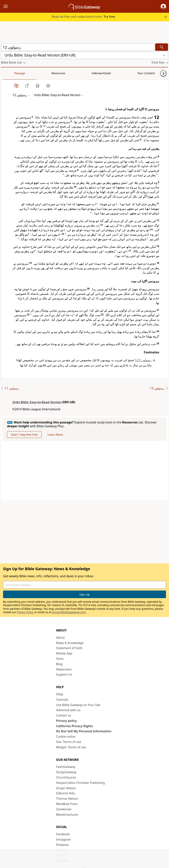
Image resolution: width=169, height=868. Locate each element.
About (60, 638)
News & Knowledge (70, 643)
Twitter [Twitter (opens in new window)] (61, 856)
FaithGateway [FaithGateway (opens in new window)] (66, 767)
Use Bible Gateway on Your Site (78, 705)
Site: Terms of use (69, 742)
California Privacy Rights (75, 726)
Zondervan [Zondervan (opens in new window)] (64, 809)
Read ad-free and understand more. (84, 17)
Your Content (75, 73)
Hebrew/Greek (50, 73)
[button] (163, 6)
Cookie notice (66, 737)
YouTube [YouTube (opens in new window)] (62, 861)
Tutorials (62, 700)
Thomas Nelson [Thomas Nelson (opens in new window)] (67, 799)
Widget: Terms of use (71, 747)
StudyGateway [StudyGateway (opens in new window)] (66, 772)
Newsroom (64, 670)
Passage (9, 73)
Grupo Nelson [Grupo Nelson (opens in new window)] (66, 788)
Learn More (58, 435)
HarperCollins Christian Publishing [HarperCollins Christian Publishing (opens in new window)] (81, 783)
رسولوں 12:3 (143, 360)
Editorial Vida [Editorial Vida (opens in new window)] (66, 794)
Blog (59, 664)
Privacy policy (66, 721)
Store (60, 659)
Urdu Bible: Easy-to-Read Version (37, 402)
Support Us (64, 675)
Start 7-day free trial (25, 435)
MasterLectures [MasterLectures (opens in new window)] (67, 815)
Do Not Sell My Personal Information (84, 732)
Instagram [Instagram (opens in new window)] (64, 840)
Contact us (64, 716)
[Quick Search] (78, 47)
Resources (28, 73)
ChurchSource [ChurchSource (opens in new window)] (66, 778)
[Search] (162, 47)
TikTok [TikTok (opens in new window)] (61, 850)
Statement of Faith (69, 648)
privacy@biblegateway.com (69, 612)
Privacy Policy (25, 612)
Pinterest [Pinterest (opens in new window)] (62, 845)
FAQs (60, 694)
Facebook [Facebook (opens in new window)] (63, 834)
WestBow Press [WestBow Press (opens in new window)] (67, 804)
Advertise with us (68, 710)
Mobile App (64, 654)
